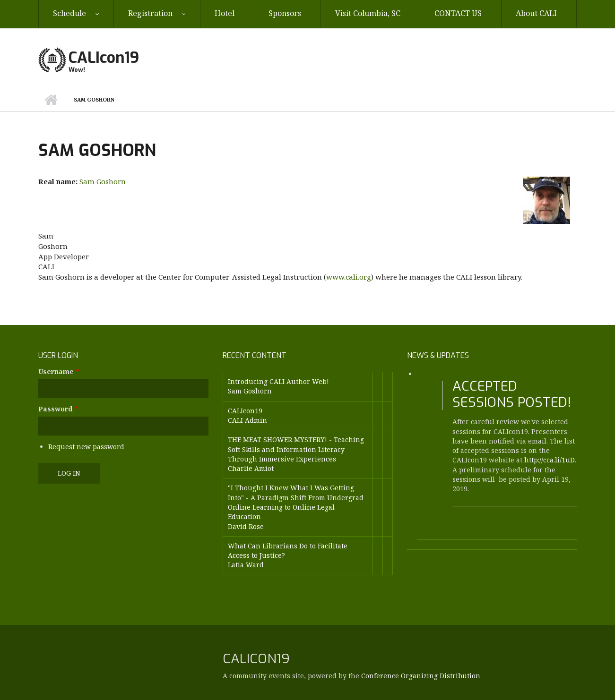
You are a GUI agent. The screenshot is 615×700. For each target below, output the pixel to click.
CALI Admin (247, 420)
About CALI (536, 13)
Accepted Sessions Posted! (512, 394)
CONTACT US (458, 13)
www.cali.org (349, 277)
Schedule (69, 13)
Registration (150, 13)
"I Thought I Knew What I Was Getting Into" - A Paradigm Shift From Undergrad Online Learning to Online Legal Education (296, 502)
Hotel (225, 13)
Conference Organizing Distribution (421, 676)
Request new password (86, 447)
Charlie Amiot (251, 468)
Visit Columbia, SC (368, 13)
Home (51, 100)
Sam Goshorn (103, 181)
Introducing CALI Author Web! (278, 381)
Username (59, 371)
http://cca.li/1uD (550, 460)
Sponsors (285, 13)
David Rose (246, 526)
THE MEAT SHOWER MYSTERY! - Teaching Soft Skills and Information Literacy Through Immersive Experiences (296, 449)
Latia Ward (246, 565)
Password (58, 409)
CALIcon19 (104, 58)
